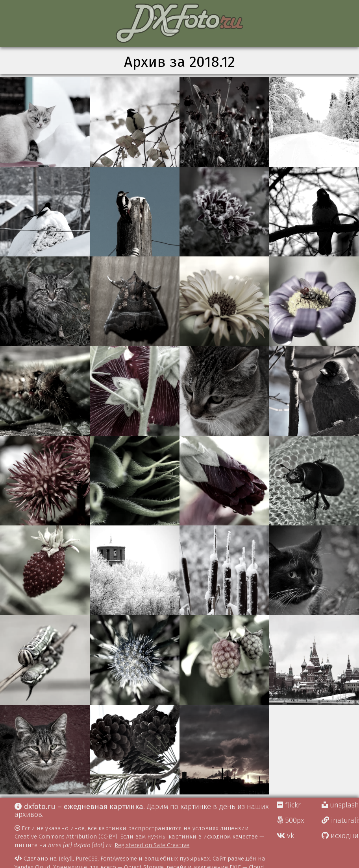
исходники (340, 836)
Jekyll (66, 859)
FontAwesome (119, 859)
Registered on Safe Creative (152, 845)
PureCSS (87, 859)
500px (291, 820)
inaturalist (340, 820)
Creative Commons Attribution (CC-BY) (66, 837)
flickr (289, 805)
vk (285, 836)
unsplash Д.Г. (340, 805)
